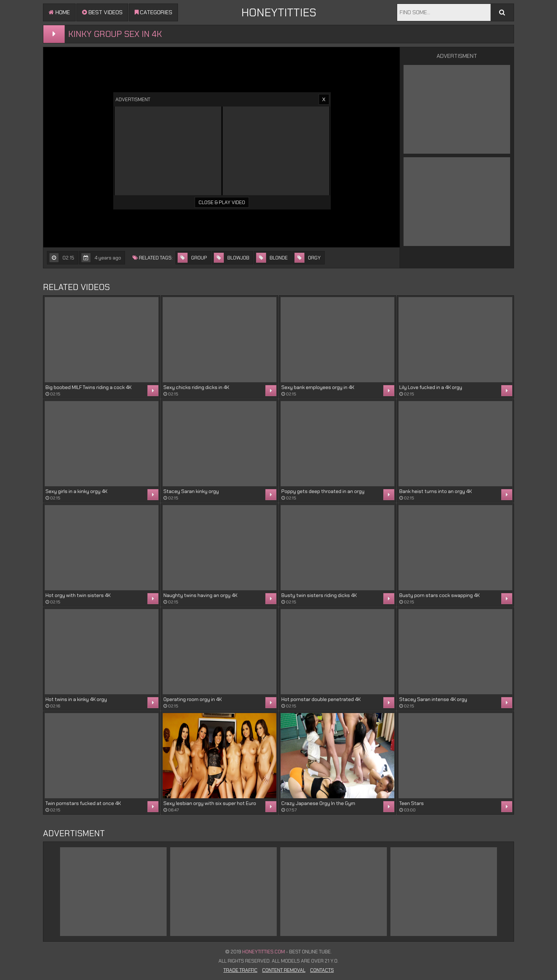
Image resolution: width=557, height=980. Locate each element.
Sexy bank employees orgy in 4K (318, 387)
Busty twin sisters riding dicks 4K (319, 595)
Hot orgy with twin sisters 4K (78, 595)
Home (59, 12)
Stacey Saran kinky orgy (191, 491)
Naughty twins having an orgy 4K (200, 595)
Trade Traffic (240, 970)
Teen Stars (412, 803)
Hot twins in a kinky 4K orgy (76, 699)
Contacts (322, 970)
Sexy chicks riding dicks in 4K (196, 387)
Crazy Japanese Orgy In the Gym (318, 803)
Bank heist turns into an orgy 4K (436, 491)
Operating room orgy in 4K (193, 699)
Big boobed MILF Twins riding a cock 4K (88, 387)
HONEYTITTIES (279, 12)
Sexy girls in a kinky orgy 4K (76, 491)
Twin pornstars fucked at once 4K (83, 803)
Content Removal (284, 970)
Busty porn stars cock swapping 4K (439, 595)
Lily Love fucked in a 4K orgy (431, 387)
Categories (153, 12)
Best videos (102, 12)
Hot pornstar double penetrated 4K (321, 699)
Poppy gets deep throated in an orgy (323, 491)
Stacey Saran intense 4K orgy (433, 699)
